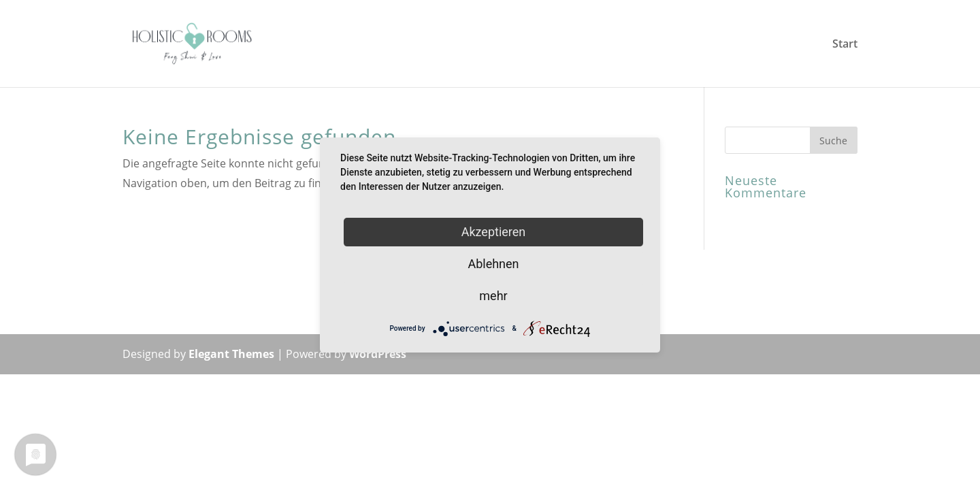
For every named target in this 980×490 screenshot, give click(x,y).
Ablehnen (493, 264)
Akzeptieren (494, 232)
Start (845, 45)
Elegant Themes (231, 354)
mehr (493, 296)
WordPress (378, 354)
